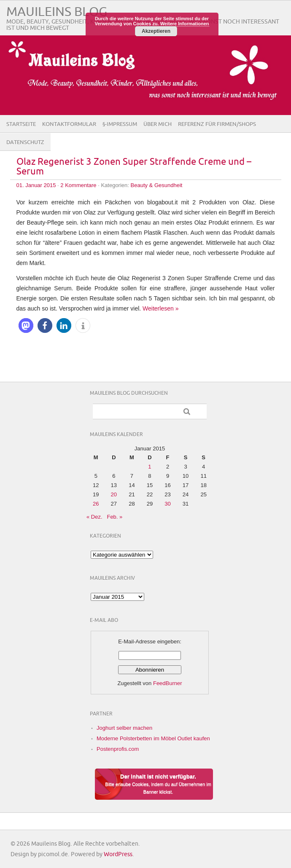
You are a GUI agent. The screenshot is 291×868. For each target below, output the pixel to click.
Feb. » (115, 517)
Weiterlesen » (160, 308)
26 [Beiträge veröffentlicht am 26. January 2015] (96, 504)
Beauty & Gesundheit (157, 185)
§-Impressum (120, 124)
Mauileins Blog (57, 12)
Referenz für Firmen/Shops (217, 124)
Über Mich (158, 124)
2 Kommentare (78, 185)
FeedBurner (168, 683)
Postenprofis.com (118, 749)
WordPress (118, 854)
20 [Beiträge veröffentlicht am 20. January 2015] (114, 494)
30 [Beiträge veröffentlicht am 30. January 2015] (167, 504)
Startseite (21, 124)
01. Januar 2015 (36, 185)
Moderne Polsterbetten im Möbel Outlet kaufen (153, 738)
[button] (26, 325)
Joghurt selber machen (124, 728)
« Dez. (94, 517)
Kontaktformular (69, 124)
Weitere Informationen (185, 24)
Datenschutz (25, 142)
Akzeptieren (156, 31)
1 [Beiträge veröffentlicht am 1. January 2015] (150, 467)
